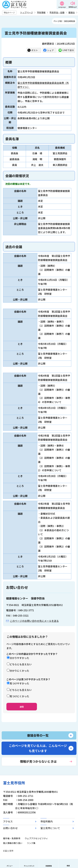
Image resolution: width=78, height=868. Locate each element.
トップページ (27, 12)
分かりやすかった (19, 658)
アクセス (8, 821)
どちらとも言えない (21, 664)
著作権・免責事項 (12, 838)
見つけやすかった (19, 683)
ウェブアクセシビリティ (36, 838)
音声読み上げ (73, 7)
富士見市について (50, 828)
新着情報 (49, 866)
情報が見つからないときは (38, 761)
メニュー (10, 866)
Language (62, 7)
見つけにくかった (19, 696)
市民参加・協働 (57, 12)
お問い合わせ (10, 828)
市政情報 (41, 12)
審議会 (72, 12)
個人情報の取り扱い (13, 843)
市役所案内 (47, 821)
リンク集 (31, 843)
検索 (68, 866)
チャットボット (29, 866)
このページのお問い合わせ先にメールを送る (34, 621)
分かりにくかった (19, 671)
